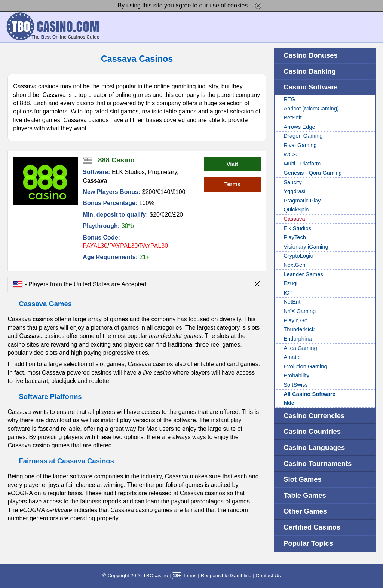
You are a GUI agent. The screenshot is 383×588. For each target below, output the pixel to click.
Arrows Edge (299, 127)
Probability (296, 375)
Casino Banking (310, 71)
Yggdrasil (295, 191)
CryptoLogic (298, 256)
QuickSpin (296, 210)
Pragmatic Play (302, 201)
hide (289, 403)
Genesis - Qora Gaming (313, 173)
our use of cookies (224, 5)
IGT (288, 293)
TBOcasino (155, 575)
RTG (289, 99)
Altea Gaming (300, 348)
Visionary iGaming (306, 247)
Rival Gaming (300, 145)
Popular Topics (308, 543)
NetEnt (292, 302)
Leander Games (303, 274)
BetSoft (292, 118)
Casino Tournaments (318, 464)
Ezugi (290, 283)
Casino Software (311, 87)
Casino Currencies (314, 416)
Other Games (305, 511)
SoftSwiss (296, 385)
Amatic (292, 357)
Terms (232, 184)
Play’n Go (295, 320)
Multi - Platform (302, 164)
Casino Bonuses (311, 55)
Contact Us (268, 575)
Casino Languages (314, 447)
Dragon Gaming (303, 136)
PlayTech (295, 237)
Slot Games (303, 479)
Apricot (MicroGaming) (311, 109)
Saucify (292, 182)
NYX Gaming (300, 311)
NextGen (294, 265)
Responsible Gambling (226, 575)
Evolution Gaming (305, 366)
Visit (232, 164)
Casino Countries (312, 431)
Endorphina (298, 339)
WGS (290, 155)
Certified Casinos (312, 527)
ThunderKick (299, 329)
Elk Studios (297, 228)
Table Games (305, 495)
